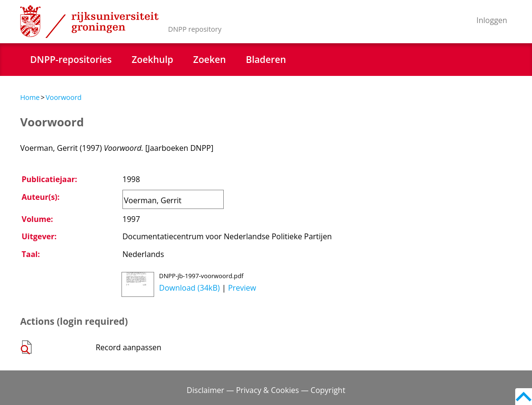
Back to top (524, 397)
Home (30, 97)
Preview (242, 288)
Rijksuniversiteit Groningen (89, 22)
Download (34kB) (189, 288)
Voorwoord (64, 97)
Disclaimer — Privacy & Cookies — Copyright (266, 390)
